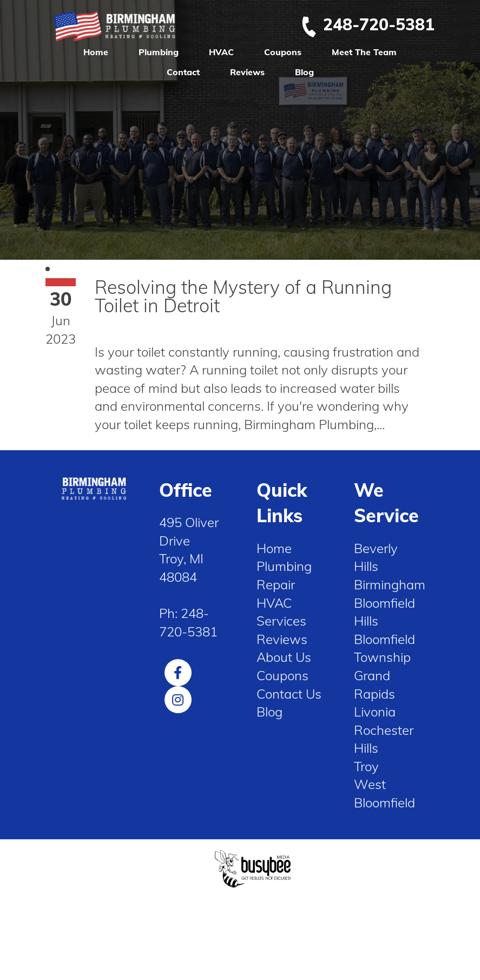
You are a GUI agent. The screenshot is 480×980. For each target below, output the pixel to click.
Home (96, 52)
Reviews (247, 72)
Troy (366, 766)
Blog (304, 72)
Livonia (375, 712)
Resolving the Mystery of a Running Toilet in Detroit (243, 296)
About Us (284, 657)
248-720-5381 (367, 24)
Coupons (283, 52)
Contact (183, 72)
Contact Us (289, 694)
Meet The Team (364, 52)
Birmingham (390, 584)
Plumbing (159, 52)
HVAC (221, 52)
